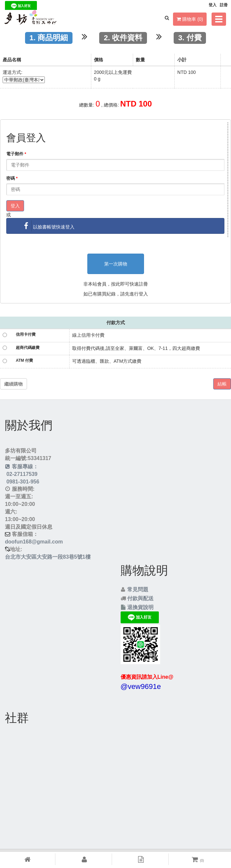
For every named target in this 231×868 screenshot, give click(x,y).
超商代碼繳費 (28, 348)
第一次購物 (116, 264)
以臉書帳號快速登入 (48, 226)
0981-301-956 (22, 482)
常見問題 (138, 589)
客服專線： (22, 466)
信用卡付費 (26, 334)
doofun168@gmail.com (34, 542)
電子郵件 (16, 154)
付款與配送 (140, 598)
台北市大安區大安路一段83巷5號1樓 (48, 557)
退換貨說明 (140, 607)
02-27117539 (21, 474)
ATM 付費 (24, 360)
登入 (15, 206)
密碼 (12, 178)
